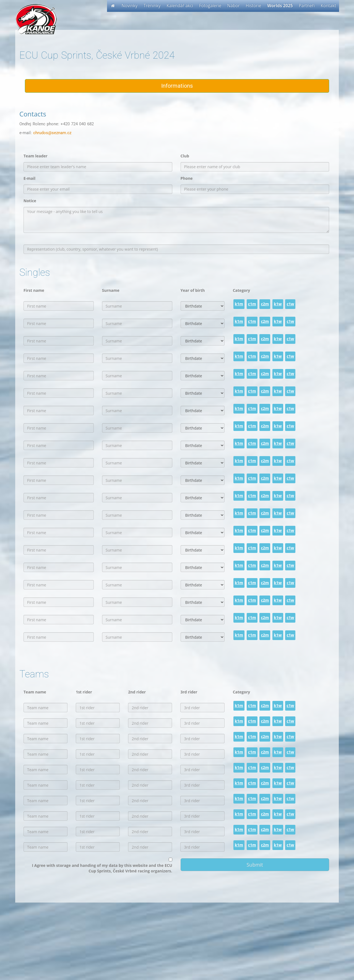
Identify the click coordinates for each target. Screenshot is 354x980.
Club (185, 156)
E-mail (29, 178)
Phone (187, 178)
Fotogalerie (210, 6)
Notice (30, 201)
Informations (177, 86)
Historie (253, 6)
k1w (278, 304)
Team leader (36, 156)
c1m (252, 304)
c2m (265, 304)
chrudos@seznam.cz (52, 133)
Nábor (234, 6)
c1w (290, 304)
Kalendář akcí (180, 6)
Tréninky (152, 6)
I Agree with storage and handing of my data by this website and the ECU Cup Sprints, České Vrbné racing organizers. (102, 868)
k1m (239, 304)
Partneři (307, 6)
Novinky (130, 6)
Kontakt (329, 6)
